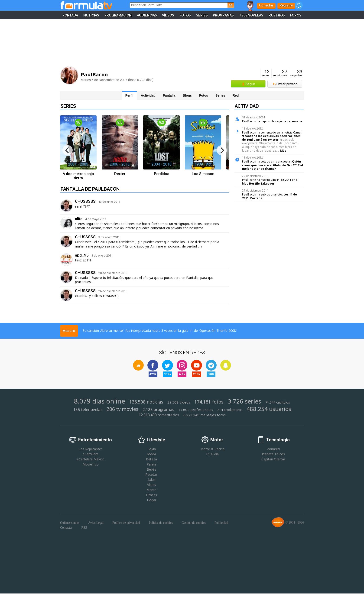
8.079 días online (100, 403)
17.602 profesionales (196, 412)
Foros (182, 23)
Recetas (151, 477)
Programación (125, 15)
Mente (151, 492)
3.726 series (244, 404)
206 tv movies (122, 412)
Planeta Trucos (273, 456)
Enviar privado (287, 84)
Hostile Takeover (262, 184)
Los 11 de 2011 (281, 180)
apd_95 (82, 255)
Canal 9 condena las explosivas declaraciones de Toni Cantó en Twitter (272, 136)
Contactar (66, 528)
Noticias (98, 15)
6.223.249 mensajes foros (205, 417)
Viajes (152, 487)
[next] (222, 150)
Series (211, 15)
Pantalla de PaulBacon (90, 189)
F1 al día (212, 456)
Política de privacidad (126, 525)
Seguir (250, 84)
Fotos (194, 15)
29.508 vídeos (179, 404)
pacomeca (294, 121)
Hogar (152, 502)
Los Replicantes (91, 451)
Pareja (152, 466)
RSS (84, 528)
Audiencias (154, 15)
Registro (284, 5)
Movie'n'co (91, 466)
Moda (152, 456)
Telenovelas (261, 15)
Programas (233, 15)
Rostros (287, 15)
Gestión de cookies (193, 525)
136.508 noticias (146, 404)
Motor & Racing (212, 451)
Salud (151, 482)
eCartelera (91, 456)
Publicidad (221, 525)
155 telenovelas (88, 412)
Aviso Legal (96, 525)
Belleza (151, 461)
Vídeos (176, 15)
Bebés (151, 471)
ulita (79, 219)
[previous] (68, 150)
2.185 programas (158, 412)
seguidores (280, 73)
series (265, 73)
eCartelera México (91, 461)
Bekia (152, 451)
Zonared (273, 451)
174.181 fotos (209, 404)
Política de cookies (161, 525)
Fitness (151, 497)
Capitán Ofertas (273, 461)
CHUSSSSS (85, 201)
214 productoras (230, 412)
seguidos (296, 73)
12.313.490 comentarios (159, 417)
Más (283, 151)
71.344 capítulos (278, 404)
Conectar (266, 5)
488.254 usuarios (269, 411)
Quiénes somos (70, 525)
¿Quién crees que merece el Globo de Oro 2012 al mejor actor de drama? (273, 165)
